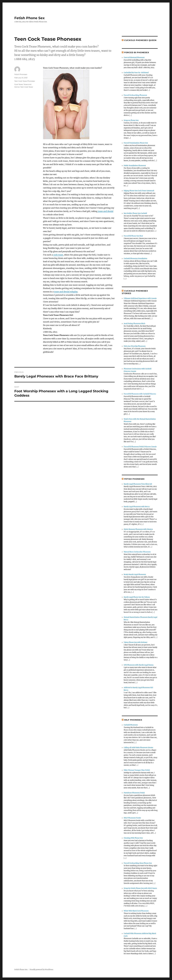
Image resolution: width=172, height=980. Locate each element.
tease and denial (105, 211)
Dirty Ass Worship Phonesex (135, 346)
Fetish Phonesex (21, 74)
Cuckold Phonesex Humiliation (136, 259)
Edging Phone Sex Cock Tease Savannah (139, 191)
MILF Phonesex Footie (132, 818)
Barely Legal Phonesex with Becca (137, 507)
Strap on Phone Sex (131, 120)
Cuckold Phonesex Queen (140, 40)
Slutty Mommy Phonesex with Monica (138, 529)
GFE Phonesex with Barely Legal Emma (139, 665)
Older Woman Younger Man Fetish (137, 770)
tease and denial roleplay (66, 292)
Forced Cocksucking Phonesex (135, 95)
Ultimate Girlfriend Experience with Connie (140, 298)
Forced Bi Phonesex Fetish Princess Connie (140, 447)
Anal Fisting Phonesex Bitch (134, 324)
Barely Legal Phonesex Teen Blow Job (138, 484)
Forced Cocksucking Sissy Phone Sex (138, 863)
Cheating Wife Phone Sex (133, 838)
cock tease (58, 255)
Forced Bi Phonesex (137, 52)
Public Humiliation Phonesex (135, 166)
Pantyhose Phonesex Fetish (134, 793)
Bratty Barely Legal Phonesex (135, 574)
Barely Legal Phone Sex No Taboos (137, 597)
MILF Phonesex (133, 720)
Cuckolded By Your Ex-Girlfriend (136, 73)
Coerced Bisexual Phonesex (134, 58)
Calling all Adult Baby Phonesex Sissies (138, 748)
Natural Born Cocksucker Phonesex (137, 552)
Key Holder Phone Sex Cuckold (135, 213)
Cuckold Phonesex (131, 725)
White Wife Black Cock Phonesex (136, 911)
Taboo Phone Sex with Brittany (136, 642)
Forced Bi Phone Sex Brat (133, 236)
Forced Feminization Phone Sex (136, 143)
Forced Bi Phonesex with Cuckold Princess (140, 394)
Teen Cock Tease (27, 87)
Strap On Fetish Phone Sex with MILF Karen (140, 888)
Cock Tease (19, 84)
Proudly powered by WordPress (41, 970)
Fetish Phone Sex (30, 18)
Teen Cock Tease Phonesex (25, 81)
